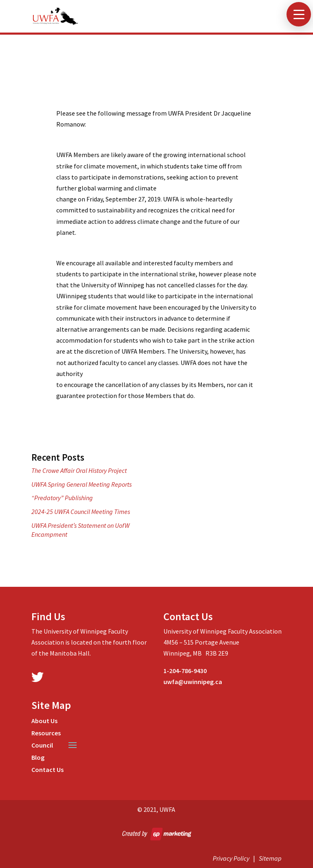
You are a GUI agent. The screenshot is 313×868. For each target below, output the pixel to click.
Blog (38, 758)
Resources (46, 734)
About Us (44, 721)
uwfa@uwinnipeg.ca (193, 682)
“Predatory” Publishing (62, 498)
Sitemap (270, 858)
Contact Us (47, 770)
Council (42, 746)
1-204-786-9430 (185, 671)
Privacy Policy (231, 858)
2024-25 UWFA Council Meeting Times (81, 512)
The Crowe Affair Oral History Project (79, 470)
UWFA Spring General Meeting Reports (82, 484)
